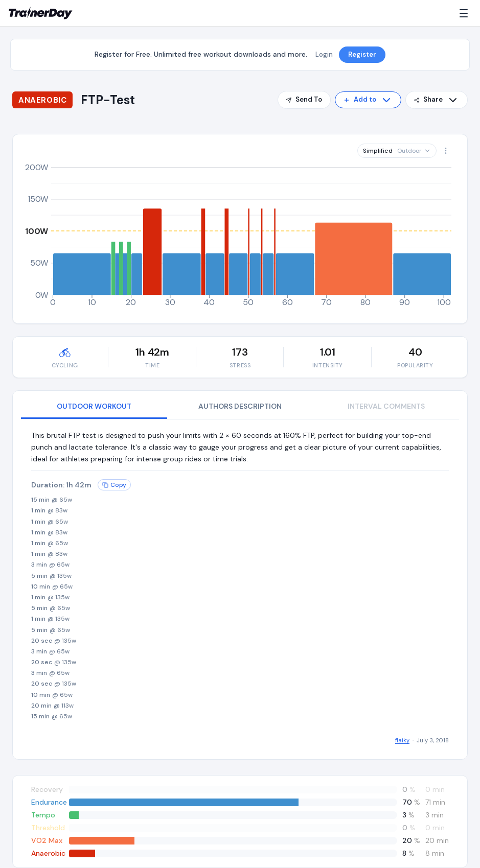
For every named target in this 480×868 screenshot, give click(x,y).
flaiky (402, 740)
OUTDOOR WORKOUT (94, 406)
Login (324, 54)
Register (362, 54)
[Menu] (466, 13)
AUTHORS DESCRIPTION (240, 406)
